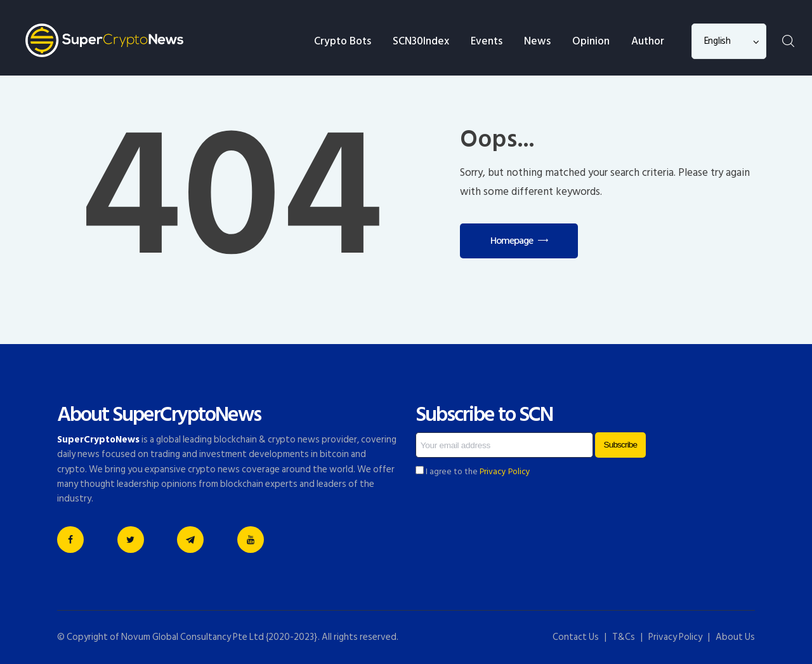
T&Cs (624, 637)
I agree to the (473, 472)
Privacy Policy (505, 472)
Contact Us (576, 637)
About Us (735, 637)
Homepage (512, 241)
